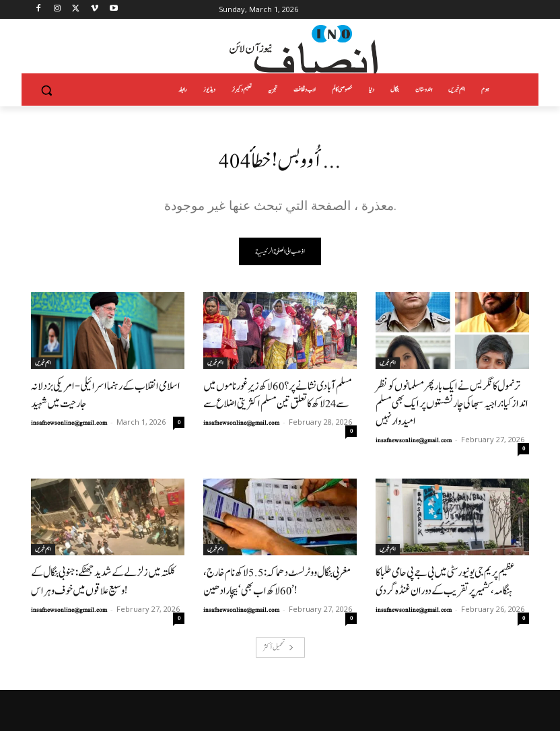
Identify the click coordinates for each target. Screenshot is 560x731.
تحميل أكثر (279, 619)
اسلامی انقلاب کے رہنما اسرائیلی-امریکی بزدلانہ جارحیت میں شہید (105, 393)
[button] (47, 90)
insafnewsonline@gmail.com (69, 418)
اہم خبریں (43, 363)
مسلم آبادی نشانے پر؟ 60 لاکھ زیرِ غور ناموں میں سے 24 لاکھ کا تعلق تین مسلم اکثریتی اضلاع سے (277, 393)
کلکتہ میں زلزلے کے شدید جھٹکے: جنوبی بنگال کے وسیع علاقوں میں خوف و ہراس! (101, 556)
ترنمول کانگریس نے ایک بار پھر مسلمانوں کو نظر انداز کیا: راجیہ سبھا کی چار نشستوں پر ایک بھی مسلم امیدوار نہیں (450, 393)
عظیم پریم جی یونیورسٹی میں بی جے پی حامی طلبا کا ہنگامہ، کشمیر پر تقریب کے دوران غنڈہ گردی (451, 556)
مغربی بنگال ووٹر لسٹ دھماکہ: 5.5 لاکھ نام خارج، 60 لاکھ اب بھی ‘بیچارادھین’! (277, 556)
